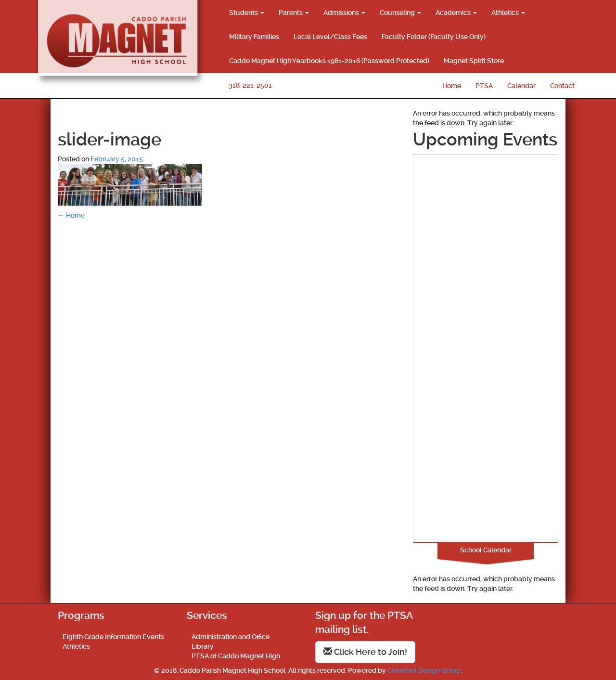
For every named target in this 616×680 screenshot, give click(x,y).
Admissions (344, 13)
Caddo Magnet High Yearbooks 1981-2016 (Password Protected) (329, 61)
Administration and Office (231, 637)
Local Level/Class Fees (330, 37)
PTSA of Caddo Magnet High (236, 656)
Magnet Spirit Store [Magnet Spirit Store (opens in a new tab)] (474, 61)
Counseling (400, 13)
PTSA (484, 86)
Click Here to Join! (365, 652)
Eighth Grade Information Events (113, 637)
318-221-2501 (250, 85)
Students (247, 13)
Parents (294, 13)
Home (452, 86)
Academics (456, 13)
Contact (562, 86)
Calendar (521, 86)
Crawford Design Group (424, 670)
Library (203, 646)
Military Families (254, 37)
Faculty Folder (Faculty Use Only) (434, 37)
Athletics (508, 13)
